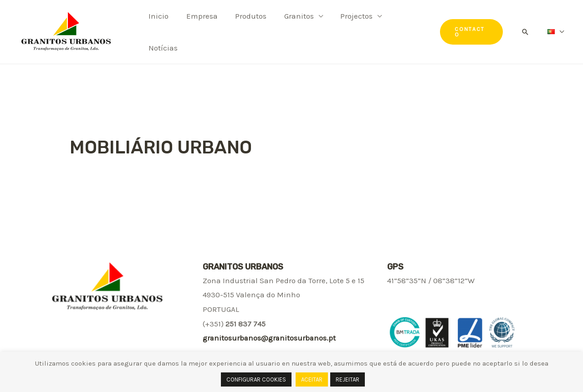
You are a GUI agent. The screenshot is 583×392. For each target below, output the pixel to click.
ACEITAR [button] (312, 379)
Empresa (199, 29)
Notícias (403, 29)
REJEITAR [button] (348, 379)
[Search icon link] (526, 29)
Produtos (246, 29)
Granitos (292, 29)
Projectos (347, 29)
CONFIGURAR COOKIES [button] (256, 379)
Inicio (158, 29)
